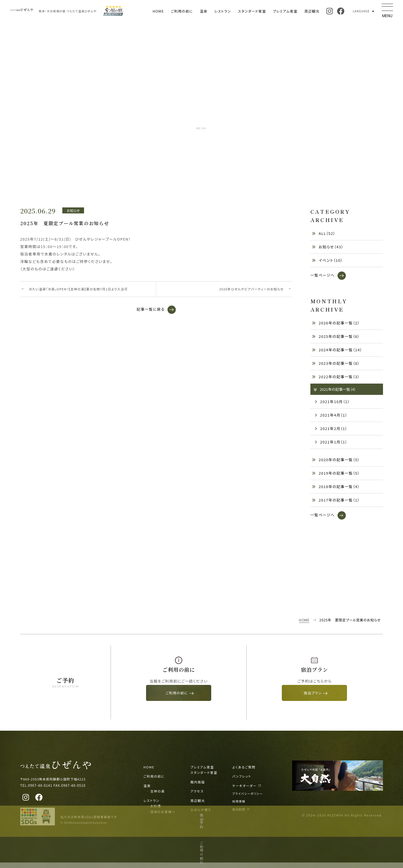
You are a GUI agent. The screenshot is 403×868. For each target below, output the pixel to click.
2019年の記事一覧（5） (336, 474)
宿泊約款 (241, 815)
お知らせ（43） (328, 247)
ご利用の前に (182, 11)
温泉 (204, 11)
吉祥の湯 (157, 797)
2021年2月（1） (331, 429)
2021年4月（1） (331, 416)
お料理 (156, 812)
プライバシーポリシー (248, 799)
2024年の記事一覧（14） (337, 350)
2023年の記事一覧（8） (336, 364)
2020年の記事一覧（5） (336, 460)
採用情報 (239, 807)
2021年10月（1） (332, 402)
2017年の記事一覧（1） (336, 501)
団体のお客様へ (163, 817)
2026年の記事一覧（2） (336, 323)
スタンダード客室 (252, 11)
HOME (158, 11)
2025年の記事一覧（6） (336, 337)
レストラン (223, 11)
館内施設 (198, 787)
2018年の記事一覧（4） (336, 487)
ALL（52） (324, 233)
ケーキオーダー (247, 791)
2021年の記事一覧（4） (335, 390)
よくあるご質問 (244, 772)
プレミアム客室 (285, 11)
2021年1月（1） (331, 442)
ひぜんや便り (201, 815)
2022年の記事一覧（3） (336, 377)
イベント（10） (327, 260)
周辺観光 (312, 11)
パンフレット (242, 782)
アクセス (197, 797)
